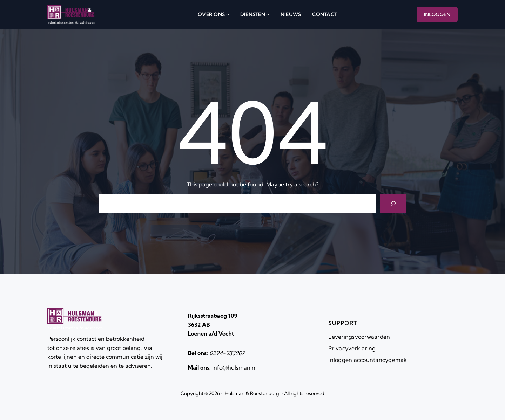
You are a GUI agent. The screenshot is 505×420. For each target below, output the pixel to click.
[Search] (393, 204)
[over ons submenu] (228, 14)
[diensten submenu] (268, 14)
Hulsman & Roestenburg (252, 393)
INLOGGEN (437, 14)
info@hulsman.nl (234, 367)
